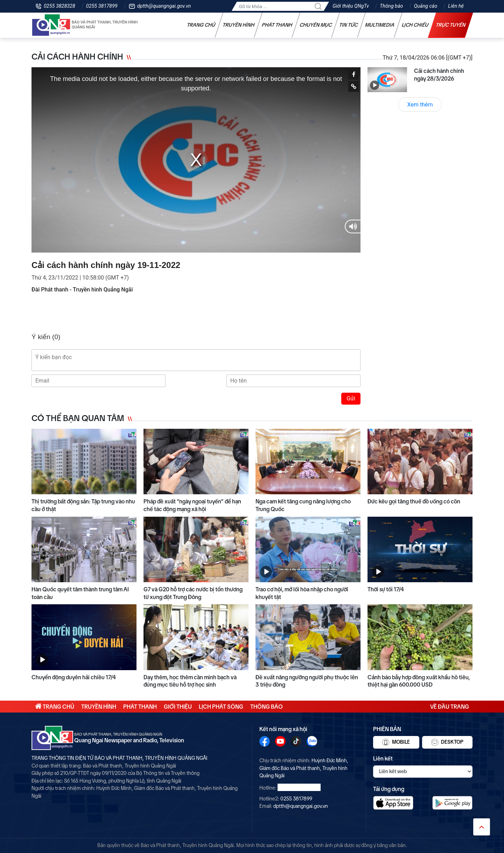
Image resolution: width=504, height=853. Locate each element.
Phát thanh (277, 25)
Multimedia (380, 25)
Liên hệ (456, 6)
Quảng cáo (426, 6)
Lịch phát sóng (221, 707)
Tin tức (349, 25)
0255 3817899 (102, 6)
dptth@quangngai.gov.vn (164, 6)
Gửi (351, 398)
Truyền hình (239, 25)
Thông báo (391, 6)
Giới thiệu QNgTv (351, 6)
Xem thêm (420, 105)
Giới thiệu (178, 707)
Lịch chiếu (415, 25)
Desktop (447, 742)
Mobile (396, 742)
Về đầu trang (450, 707)
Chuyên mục (316, 25)
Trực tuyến (451, 25)
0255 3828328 (59, 6)
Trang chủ (201, 25)
